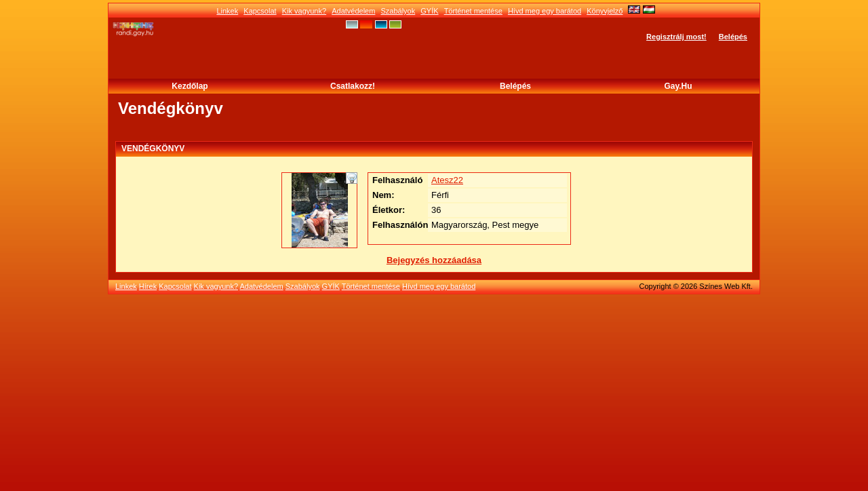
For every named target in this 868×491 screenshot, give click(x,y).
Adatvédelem (353, 11)
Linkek (227, 11)
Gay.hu (678, 86)
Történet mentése (473, 11)
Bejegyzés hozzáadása (434, 260)
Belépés (733, 37)
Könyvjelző (605, 11)
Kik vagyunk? (304, 11)
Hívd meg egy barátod (545, 11)
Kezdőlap (190, 86)
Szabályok (398, 11)
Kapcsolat (260, 11)
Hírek (148, 286)
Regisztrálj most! (676, 37)
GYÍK (429, 11)
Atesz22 (447, 180)
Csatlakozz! (353, 86)
